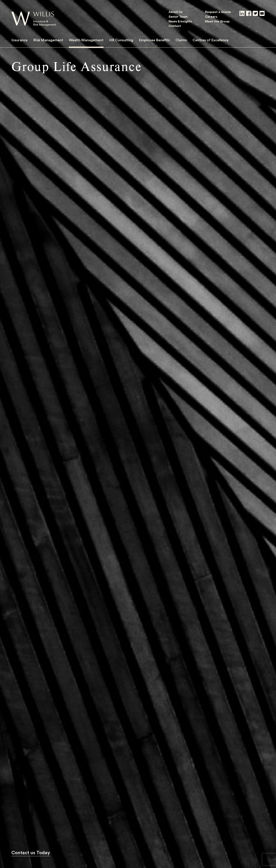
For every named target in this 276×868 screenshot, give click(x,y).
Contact (175, 26)
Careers (211, 17)
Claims (181, 40)
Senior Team (178, 17)
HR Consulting (121, 40)
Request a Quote (218, 12)
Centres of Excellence (211, 40)
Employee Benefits (154, 40)
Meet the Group (217, 21)
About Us (176, 12)
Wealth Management (86, 40)
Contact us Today (31, 853)
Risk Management (48, 40)
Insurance (19, 40)
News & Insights (180, 21)
